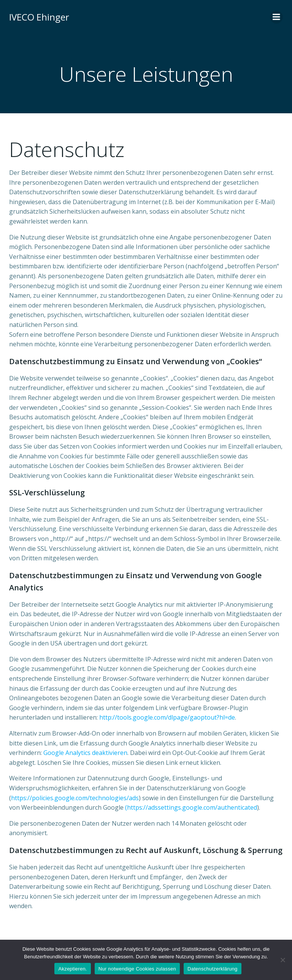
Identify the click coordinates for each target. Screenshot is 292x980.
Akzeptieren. (72, 969)
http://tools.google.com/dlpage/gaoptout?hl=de (167, 717)
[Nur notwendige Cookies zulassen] (282, 960)
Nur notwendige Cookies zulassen (137, 969)
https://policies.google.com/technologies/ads (75, 798)
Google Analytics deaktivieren (85, 753)
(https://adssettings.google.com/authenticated (191, 807)
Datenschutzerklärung (212, 969)
